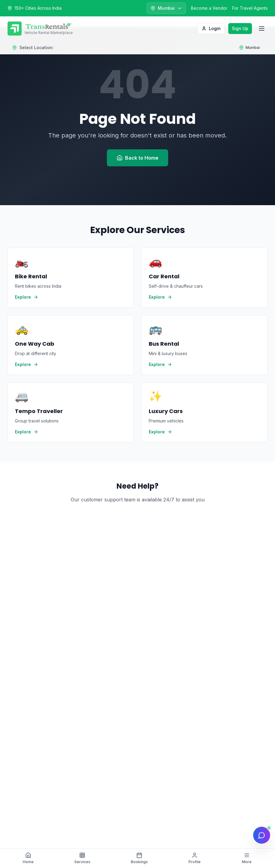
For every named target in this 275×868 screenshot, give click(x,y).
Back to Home (137, 158)
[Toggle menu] (262, 29)
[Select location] (249, 48)
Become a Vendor (209, 8)
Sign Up (240, 28)
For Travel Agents (250, 8)
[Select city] (166, 8)
